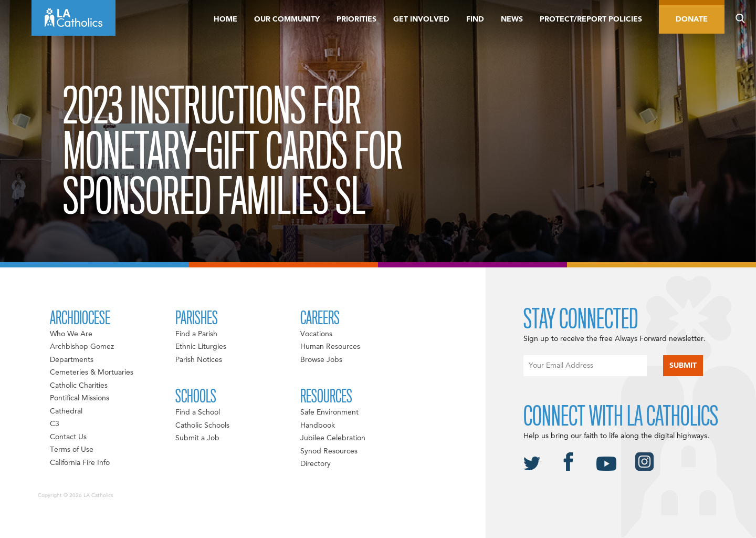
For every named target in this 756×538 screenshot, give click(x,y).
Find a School (198, 412)
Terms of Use (72, 450)
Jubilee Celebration (333, 438)
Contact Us (68, 437)
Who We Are (71, 334)
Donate (692, 19)
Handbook (318, 426)
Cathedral (66, 411)
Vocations (316, 334)
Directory (316, 464)
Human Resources (330, 347)
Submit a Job (197, 438)
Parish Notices (199, 360)
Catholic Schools (202, 426)
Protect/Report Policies (591, 19)
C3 (55, 424)
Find (475, 19)
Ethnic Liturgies (201, 347)
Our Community (287, 19)
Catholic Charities (79, 386)
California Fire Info (80, 463)
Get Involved (421, 19)
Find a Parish (196, 334)
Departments (72, 360)
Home (225, 19)
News (512, 19)
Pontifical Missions (80, 398)
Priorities (356, 19)
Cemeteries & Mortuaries (92, 373)
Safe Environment (329, 412)
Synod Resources (329, 451)
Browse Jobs (321, 360)
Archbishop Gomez (82, 347)
